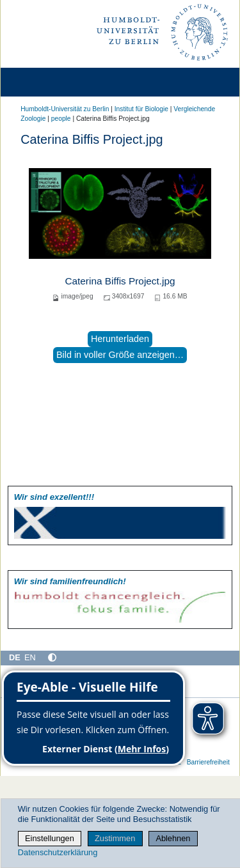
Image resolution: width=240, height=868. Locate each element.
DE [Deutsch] (15, 657)
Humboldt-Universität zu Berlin (65, 109)
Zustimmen (115, 838)
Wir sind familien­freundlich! (70, 581)
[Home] (46, 82)
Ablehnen (173, 838)
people (61, 119)
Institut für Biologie (141, 109)
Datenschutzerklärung (58, 852)
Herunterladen (120, 339)
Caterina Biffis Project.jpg (120, 281)
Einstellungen (50, 838)
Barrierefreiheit (208, 762)
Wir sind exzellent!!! (54, 497)
